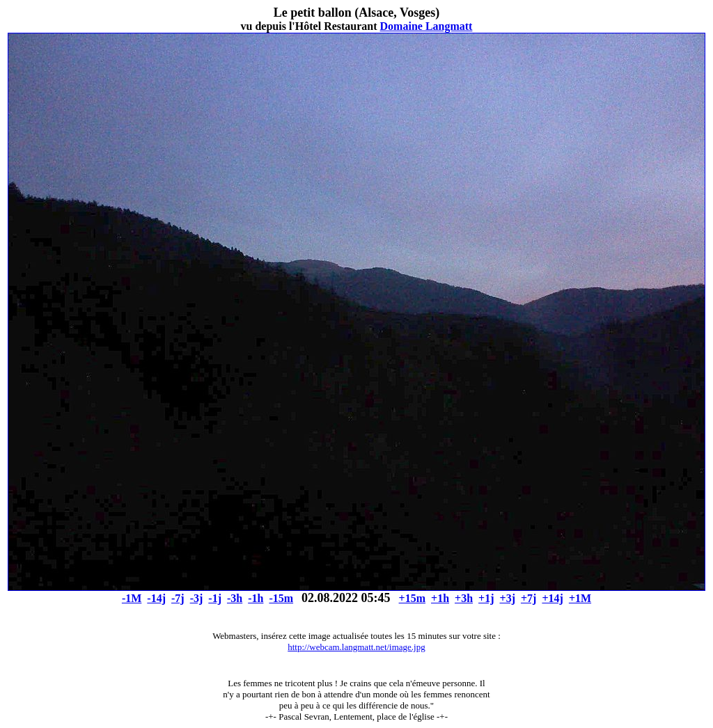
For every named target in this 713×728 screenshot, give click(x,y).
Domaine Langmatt (426, 26)
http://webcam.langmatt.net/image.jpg (356, 647)
